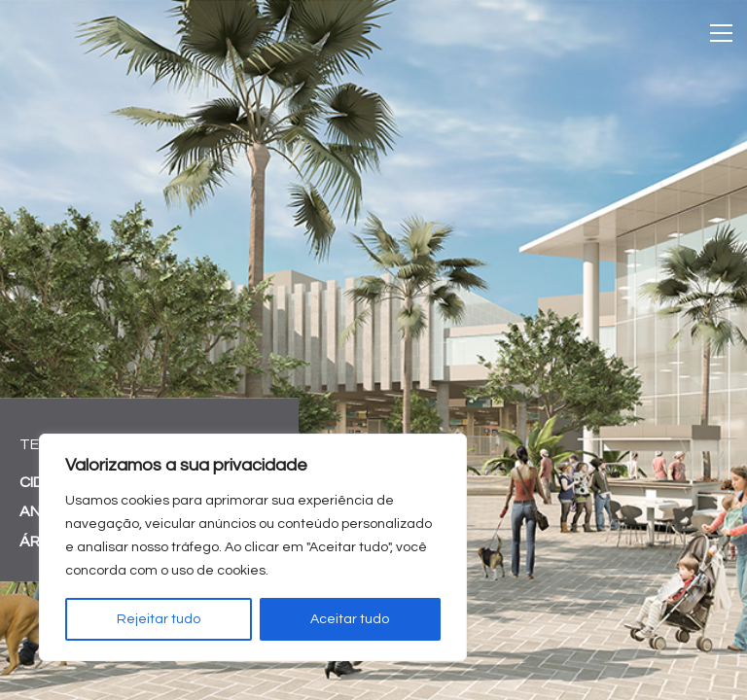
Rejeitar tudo (159, 619)
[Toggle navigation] (721, 33)
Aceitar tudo (350, 619)
